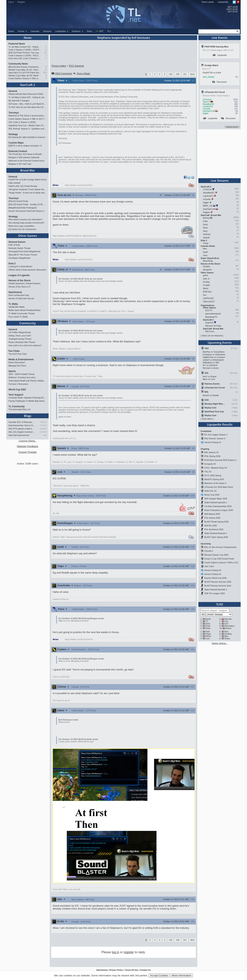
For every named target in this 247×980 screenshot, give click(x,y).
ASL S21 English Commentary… (22, 432)
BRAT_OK (208, 206)
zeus (205, 255)
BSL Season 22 (211, 452)
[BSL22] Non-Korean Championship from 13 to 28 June (25, 67)
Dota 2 (12, 264)
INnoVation (230, 626)
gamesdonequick (213, 314)
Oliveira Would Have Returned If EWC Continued (27, 94)
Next (192, 74)
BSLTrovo (210, 331)
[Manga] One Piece (17, 366)
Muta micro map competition (21, 226)
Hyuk (205, 224)
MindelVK (207, 270)
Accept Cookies (159, 975)
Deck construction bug (19, 295)
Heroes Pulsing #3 (213, 570)
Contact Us (145, 970)
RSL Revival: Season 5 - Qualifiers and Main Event (27, 129)
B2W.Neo (207, 292)
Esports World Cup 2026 (216, 578)
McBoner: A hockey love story (22, 377)
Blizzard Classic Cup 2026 (216, 555)
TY (207, 621)
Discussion (220, 82)
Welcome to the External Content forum (26, 161)
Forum (23, 31)
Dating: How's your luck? (20, 336)
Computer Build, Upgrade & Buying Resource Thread (27, 398)
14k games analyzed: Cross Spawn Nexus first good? (27, 189)
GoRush (207, 234)
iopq (45, 435)
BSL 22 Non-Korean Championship (220, 547)
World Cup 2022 (17, 390)
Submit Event (232, 127)
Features (78, 31)
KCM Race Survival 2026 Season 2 (220, 460)
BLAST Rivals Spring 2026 (217, 522)
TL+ (109, 31)
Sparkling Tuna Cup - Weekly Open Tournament (27, 125)
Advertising (102, 970)
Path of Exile (14, 245)
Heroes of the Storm (20, 280)
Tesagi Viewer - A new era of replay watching (27, 193)
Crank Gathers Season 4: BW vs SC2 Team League (25, 78)
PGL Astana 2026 (212, 518)
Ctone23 (43, 422)
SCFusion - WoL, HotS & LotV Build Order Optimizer (27, 104)
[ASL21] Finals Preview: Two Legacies (25, 53)
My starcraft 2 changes (19, 101)
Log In (11, 2)
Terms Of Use (132, 970)
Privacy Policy (116, 970)
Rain (208, 631)
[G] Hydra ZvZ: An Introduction (22, 229)
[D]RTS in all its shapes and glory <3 (25, 146)
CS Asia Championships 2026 (218, 506)
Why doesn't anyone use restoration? (25, 219)
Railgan (206, 212)
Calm (205, 221)
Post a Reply (81, 74)
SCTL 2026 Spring (213, 475)
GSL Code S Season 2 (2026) (22, 122)
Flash (208, 634)
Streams (47, 31)
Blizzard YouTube (213, 326)
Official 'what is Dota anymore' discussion (27, 270)
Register (21, 2)
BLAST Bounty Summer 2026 (218, 582)
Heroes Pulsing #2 (213, 574)
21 (45, 52)
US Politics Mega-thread (20, 332)
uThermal (207, 99)
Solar (208, 626)
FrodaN (206, 285)
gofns (206, 275)
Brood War (28, 170)
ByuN (208, 619)
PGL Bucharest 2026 (214, 529)
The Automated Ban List (19, 409)
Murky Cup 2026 (212, 495)
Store (89, 31)
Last (208, 638)
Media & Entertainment (21, 359)
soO (227, 624)
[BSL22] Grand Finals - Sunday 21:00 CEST (27, 204)
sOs (226, 621)
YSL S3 (208, 472)
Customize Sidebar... (27, 441)
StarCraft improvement (19, 435)
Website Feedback (27, 446)
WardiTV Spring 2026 (214, 479)
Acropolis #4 (210, 464)
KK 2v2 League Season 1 (216, 435)
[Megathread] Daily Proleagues (23, 208)
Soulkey (228, 634)
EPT (99, 31)
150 (178, 74)
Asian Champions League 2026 (219, 510)
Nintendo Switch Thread (19, 248)
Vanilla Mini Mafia (16, 307)
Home (11, 31)
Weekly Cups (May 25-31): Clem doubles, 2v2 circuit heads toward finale (25, 70)
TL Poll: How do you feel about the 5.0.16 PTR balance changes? (27, 107)
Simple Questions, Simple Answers (24, 283)
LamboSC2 (208, 106)
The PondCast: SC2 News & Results (25, 154)
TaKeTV (206, 102)
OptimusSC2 (209, 301)
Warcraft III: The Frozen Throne (23, 255)
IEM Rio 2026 (211, 526)
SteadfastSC (208, 104)
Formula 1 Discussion (18, 384)
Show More (207, 419)
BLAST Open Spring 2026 (216, 537)
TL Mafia (13, 304)
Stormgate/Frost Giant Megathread (24, 251)
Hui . (205, 295)
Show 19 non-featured (212, 336)
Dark (208, 624)
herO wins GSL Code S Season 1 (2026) (25, 58)
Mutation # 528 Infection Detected (24, 157)
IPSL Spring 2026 (212, 456)
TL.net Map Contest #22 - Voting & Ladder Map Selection (25, 47)
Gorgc (206, 243)
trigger (206, 113)
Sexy (205, 231)
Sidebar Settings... (220, 643)
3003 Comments (61, 74)
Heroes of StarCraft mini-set (21, 298)
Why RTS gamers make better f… (22, 429)
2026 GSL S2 (211, 491)
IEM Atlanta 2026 (212, 514)
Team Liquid (208, 2)
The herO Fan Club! (18, 354)
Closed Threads (28, 452)
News (28, 38)
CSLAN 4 (209, 551)
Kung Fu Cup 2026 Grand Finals (219, 559)
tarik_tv (206, 279)
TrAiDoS (43, 425)
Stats (208, 628)
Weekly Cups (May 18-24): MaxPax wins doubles (25, 76)
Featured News (17, 44)
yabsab (206, 238)
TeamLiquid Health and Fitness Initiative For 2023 (27, 381)
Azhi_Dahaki (208, 77)
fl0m (205, 249)
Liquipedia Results (220, 424)
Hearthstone (15, 292)
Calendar (35, 31)
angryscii (209, 322)
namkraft (43, 432)
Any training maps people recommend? (26, 223)
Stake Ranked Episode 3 (216, 590)
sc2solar (206, 109)
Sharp (227, 638)
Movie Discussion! (17, 362)
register (129, 952)
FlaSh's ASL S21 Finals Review (23, 186)
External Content (18, 151)
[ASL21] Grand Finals (18, 201)
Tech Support (16, 395)
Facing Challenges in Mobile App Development (27, 401)
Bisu (227, 631)
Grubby (206, 282)
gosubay (43, 429)
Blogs (28, 416)
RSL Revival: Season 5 (215, 438)
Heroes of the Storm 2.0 (19, 287)
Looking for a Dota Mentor (20, 266)
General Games (17, 242)
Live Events (220, 38)
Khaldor (207, 266)
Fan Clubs (14, 351)
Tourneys (14, 113)
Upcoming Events (220, 343)
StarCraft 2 (28, 85)
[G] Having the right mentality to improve (27, 137)
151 (45, 73)
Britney (206, 218)
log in (115, 952)
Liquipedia (223, 2)
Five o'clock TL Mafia (18, 317)
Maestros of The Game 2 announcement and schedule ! (27, 116)
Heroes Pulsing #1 (213, 442)
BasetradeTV (211, 317)
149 (171, 74)
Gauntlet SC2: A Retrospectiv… (22, 422)
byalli (205, 252)
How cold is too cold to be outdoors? (25, 345)
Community (27, 323)
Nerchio (228, 619)
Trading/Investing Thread (20, 339)
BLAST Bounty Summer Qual (218, 586)
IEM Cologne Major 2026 (216, 499)
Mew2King (208, 261)
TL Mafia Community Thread (21, 313)
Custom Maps (16, 143)
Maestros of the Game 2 (215, 483)
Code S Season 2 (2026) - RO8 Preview (25, 50)
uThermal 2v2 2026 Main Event (219, 487)
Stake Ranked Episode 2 (216, 502)
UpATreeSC (208, 298)
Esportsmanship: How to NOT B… (22, 425)
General (13, 91)
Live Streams (220, 181)
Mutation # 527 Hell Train (20, 164)
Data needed (14, 183)
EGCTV (209, 310)
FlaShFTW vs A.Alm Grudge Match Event (27, 180)
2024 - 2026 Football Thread (21, 374)
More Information (181, 975)
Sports (12, 371)
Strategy (13, 134)
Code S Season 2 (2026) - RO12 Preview (25, 55)
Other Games (27, 236)
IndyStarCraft (209, 111)
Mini (227, 636)
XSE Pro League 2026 (215, 593)
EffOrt (208, 636)
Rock (205, 228)
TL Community (17, 406)
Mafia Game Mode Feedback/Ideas (25, 310)
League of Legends (19, 275)
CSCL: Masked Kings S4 (216, 468)
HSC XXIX (209, 566)
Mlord (206, 288)
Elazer (228, 628)
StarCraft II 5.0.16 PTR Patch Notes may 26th (25, 73)
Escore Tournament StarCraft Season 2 (26, 211)
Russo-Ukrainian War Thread (22, 342)
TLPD (220, 604)
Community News (18, 64)
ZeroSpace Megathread (19, 258)
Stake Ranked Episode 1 (216, 533)
